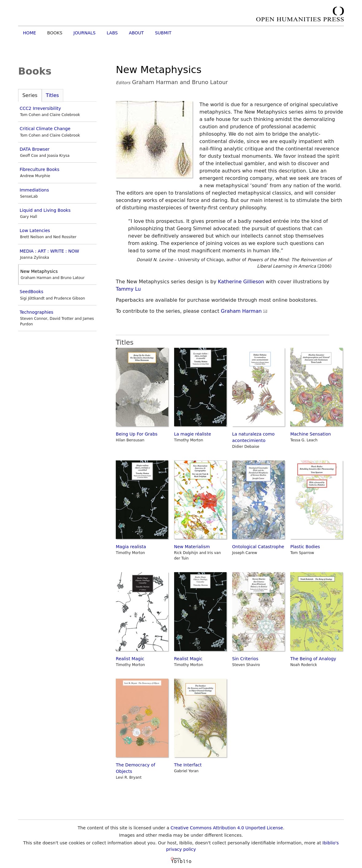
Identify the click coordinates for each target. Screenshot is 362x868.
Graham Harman (244, 311)
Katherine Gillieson (241, 282)
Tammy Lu (128, 289)
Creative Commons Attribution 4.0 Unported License (227, 828)
